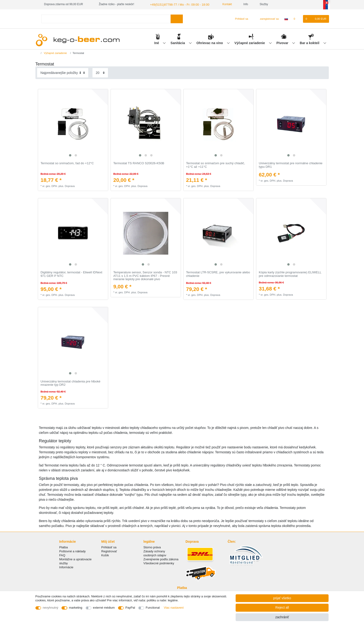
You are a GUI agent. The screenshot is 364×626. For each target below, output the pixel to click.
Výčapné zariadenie (250, 42)
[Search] (177, 18)
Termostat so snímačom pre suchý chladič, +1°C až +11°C (216, 165)
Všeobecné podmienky (159, 563)
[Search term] (106, 18)
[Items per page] (100, 72)
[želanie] (297, 19)
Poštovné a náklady (72, 551)
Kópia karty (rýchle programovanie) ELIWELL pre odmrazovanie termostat (290, 274)
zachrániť (282, 617)
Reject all (282, 607)
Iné (157, 42)
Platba (63, 547)
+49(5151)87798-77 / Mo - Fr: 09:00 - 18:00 (177, 4)
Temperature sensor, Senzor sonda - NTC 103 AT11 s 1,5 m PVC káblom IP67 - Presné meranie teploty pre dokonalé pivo (145, 275)
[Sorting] (63, 72)
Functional (153, 608)
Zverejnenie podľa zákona (161, 559)
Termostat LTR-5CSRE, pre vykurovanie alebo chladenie (218, 274)
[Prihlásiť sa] (240, 19)
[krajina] (286, 19)
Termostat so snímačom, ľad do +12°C (67, 163)
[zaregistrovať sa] (267, 19)
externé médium (104, 608)
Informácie (66, 567)
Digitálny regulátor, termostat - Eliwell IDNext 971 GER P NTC (71, 274)
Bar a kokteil (310, 42)
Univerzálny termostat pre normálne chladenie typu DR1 (291, 165)
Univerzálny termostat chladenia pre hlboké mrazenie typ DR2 (71, 383)
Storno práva (152, 547)
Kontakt (222, 4)
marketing (76, 608)
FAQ (62, 555)
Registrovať (109, 551)
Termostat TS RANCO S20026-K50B (139, 163)
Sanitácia (178, 42)
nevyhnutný (50, 608)
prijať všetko (282, 598)
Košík (105, 555)
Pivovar (283, 42)
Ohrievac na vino (210, 42)
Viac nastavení (174, 608)
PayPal (130, 608)
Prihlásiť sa (109, 547)
